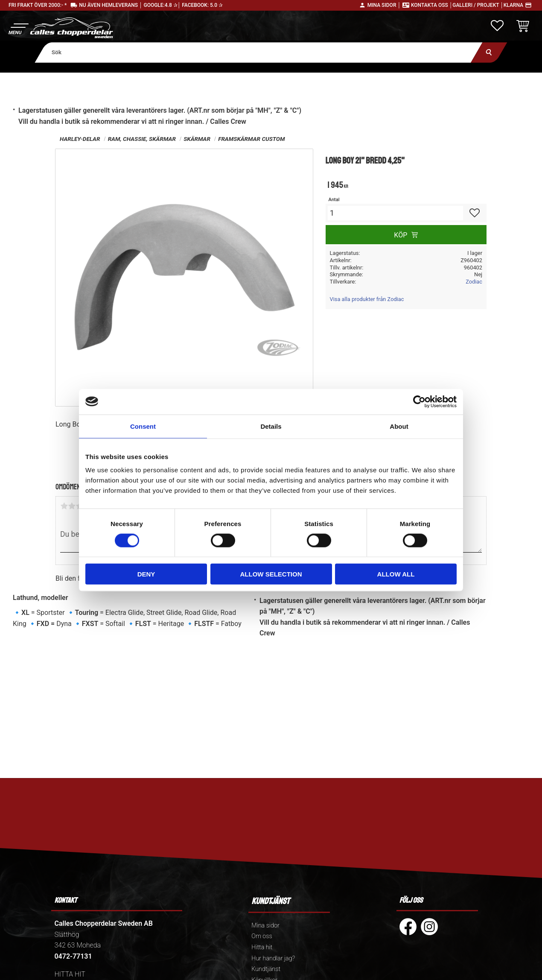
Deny (146, 574)
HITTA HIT (70, 974)
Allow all (396, 574)
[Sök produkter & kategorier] (259, 52)
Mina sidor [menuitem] (265, 926)
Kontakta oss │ (432, 5)
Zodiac (474, 282)
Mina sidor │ (384, 5)
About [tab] (399, 426)
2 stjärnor (72, 506)
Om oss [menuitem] (262, 936)
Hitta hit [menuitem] (262, 947)
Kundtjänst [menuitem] (266, 969)
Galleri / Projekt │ (478, 5)
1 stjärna (64, 506)
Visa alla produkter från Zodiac (367, 299)
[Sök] (489, 52)
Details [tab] (271, 426)
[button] (18, 28)
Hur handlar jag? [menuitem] (273, 958)
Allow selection (271, 574)
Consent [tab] (143, 426)
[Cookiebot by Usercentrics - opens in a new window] (419, 401)
